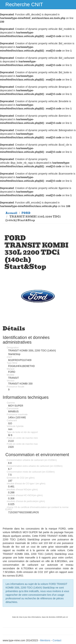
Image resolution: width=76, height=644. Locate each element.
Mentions (45, 640)
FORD (26, 213)
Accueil (11, 213)
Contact (57, 640)
